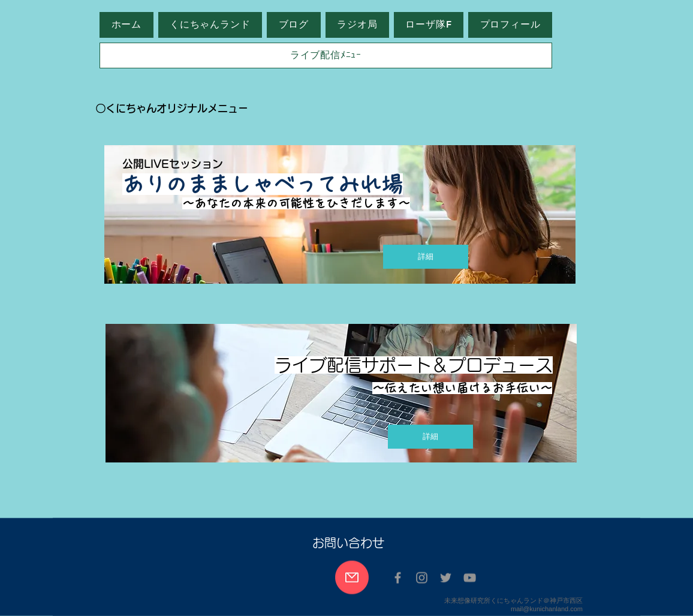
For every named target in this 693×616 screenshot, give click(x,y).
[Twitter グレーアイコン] (446, 578)
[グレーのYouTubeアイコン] (470, 578)
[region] (342, 223)
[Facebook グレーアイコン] (398, 578)
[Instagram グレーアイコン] (422, 578)
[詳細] (426, 257)
